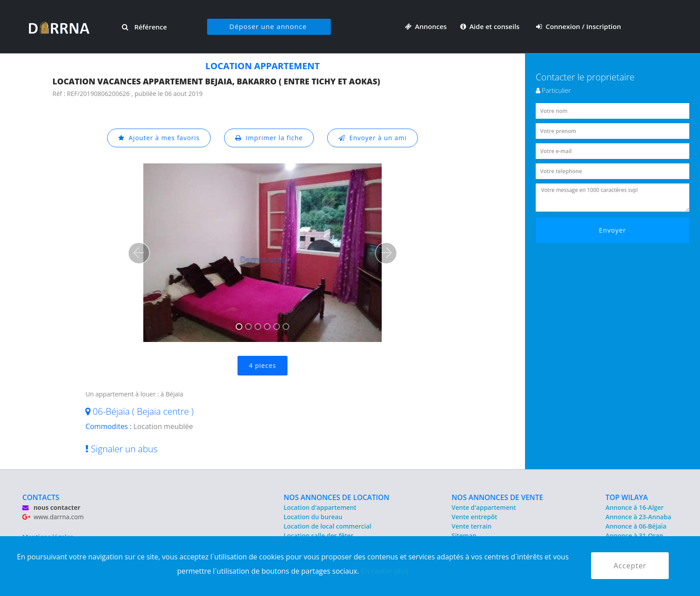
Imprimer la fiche (269, 138)
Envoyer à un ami (373, 138)
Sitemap (464, 536)
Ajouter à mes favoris (159, 138)
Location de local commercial (327, 526)
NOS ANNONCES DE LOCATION (336, 497)
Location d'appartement (320, 507)
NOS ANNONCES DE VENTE (498, 497)
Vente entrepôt (475, 517)
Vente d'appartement (484, 507)
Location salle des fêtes (319, 536)
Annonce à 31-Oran (634, 536)
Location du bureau (313, 517)
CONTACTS (41, 497)
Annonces (426, 26)
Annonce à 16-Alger (634, 507)
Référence (144, 27)
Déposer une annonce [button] (268, 26)
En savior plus (385, 571)
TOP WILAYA (627, 497)
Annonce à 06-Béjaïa (636, 526)
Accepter (630, 566)
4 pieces (263, 365)
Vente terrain (472, 526)
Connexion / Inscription (579, 26)
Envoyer (613, 230)
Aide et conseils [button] (491, 26)
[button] (139, 253)
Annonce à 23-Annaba (638, 517)
